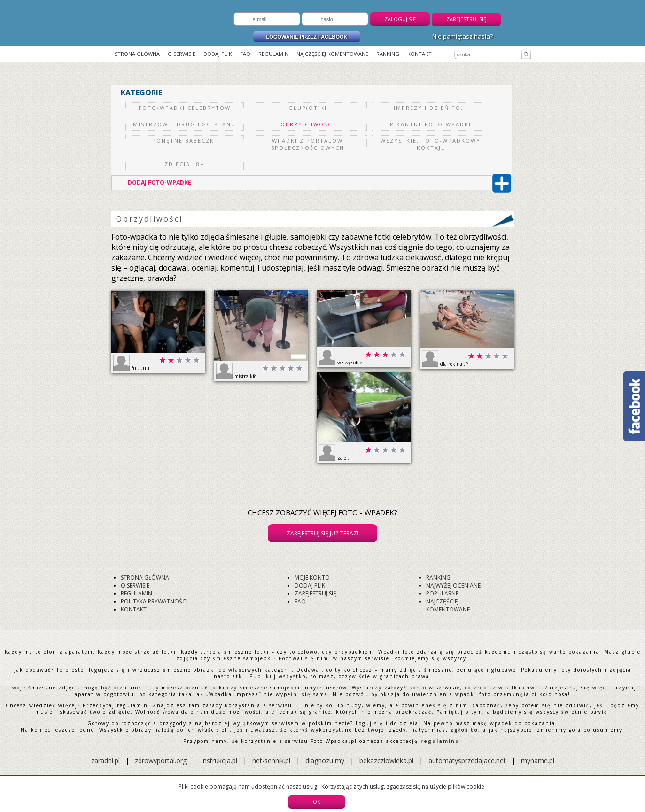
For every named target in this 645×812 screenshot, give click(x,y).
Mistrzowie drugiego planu (184, 124)
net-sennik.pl (271, 761)
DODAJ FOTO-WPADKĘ (319, 183)
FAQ (245, 54)
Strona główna (137, 54)
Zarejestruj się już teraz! (322, 533)
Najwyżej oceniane (453, 585)
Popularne (442, 593)
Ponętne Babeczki (184, 141)
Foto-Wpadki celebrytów (185, 108)
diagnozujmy (326, 761)
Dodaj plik (218, 54)
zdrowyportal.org (161, 761)
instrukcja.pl (219, 761)
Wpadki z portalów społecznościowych (308, 144)
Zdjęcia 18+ (184, 164)
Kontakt (420, 54)
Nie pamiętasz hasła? (462, 36)
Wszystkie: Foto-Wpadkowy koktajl (431, 144)
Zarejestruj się (466, 19)
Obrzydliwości (307, 124)
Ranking (388, 54)
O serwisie (182, 54)
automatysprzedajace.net (467, 761)
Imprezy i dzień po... (431, 108)
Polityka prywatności (154, 601)
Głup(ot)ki (308, 108)
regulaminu (440, 741)
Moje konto (312, 577)
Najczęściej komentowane (332, 54)
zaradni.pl (105, 761)
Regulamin (273, 54)
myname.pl (538, 761)
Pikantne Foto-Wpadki (431, 124)
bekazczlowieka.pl (386, 761)
